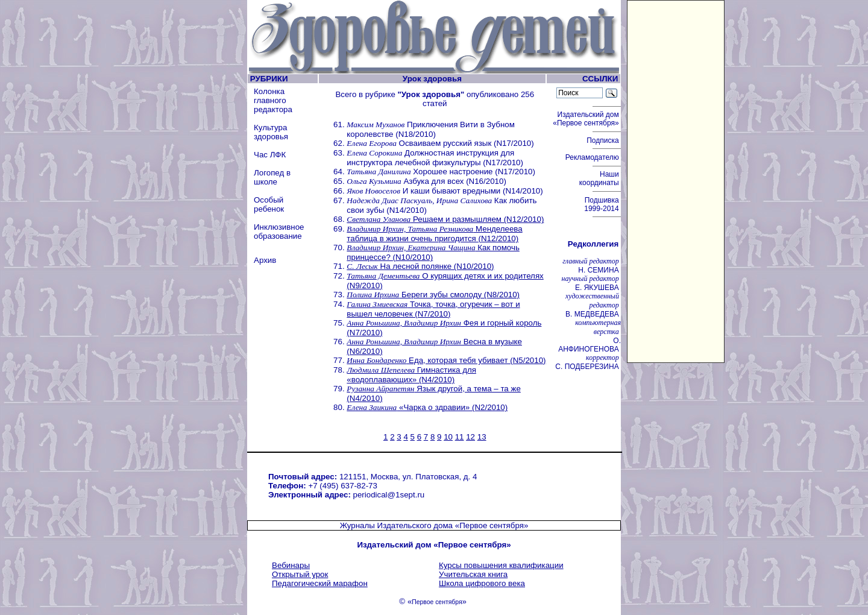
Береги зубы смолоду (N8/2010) (433, 295)
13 (482, 437)
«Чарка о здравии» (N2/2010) (427, 407)
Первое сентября (437, 602)
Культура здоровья (271, 132)
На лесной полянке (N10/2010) (420, 266)
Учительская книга (473, 574)
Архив (265, 260)
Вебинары (291, 565)
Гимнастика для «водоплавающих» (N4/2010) (411, 375)
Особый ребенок (269, 204)
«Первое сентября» (492, 525)
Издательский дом (587, 119)
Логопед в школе (272, 177)
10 (448, 437)
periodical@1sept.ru (389, 495)
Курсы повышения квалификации (501, 565)
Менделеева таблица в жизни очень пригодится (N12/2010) (434, 234)
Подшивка (602, 204)
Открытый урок (300, 574)
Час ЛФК (270, 155)
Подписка (604, 140)
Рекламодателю (593, 157)
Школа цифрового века (482, 583)
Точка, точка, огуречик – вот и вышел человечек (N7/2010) (433, 309)
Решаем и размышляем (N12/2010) (445, 219)
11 (460, 437)
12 (470, 437)
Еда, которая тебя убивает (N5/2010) (446, 360)
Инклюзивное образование (279, 232)
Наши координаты (600, 178)
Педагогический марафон (320, 583)
